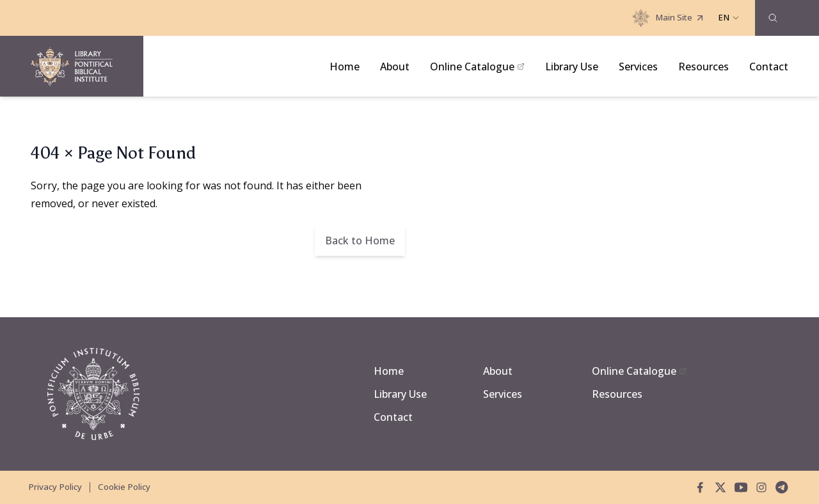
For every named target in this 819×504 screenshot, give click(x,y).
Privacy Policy (55, 487)
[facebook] (700, 487)
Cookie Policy (124, 487)
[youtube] (741, 487)
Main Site (669, 18)
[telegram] (782, 487)
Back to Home (360, 240)
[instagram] (761, 487)
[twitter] (720, 487)
